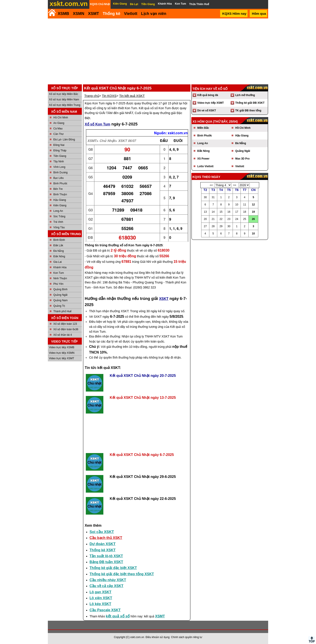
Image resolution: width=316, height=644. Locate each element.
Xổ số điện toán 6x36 (66, 329)
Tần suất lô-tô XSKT (106, 556)
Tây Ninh (59, 161)
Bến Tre (58, 189)
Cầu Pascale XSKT (105, 610)
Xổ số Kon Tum (98, 124)
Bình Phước (60, 183)
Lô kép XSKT (100, 604)
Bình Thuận (60, 194)
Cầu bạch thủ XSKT (106, 538)
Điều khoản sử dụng (158, 637)
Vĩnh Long (59, 167)
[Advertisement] (158, 51)
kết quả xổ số (118, 616)
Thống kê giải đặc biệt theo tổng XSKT (122, 574)
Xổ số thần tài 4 (63, 335)
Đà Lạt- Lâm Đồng (64, 140)
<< (211, 185)
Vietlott (240, 166)
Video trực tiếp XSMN (62, 353)
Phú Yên (58, 284)
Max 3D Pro (242, 159)
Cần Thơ (58, 134)
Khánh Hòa (60, 267)
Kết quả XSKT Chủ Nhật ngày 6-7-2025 (142, 455)
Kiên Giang (60, 205)
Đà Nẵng (59, 251)
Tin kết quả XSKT (132, 96)
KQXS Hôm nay (234, 14)
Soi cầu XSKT (102, 532)
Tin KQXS (109, 96)
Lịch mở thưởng (245, 95)
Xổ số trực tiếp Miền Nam (64, 100)
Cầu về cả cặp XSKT (106, 586)
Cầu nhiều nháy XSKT (108, 580)
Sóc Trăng (59, 216)
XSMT (93, 14)
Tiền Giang (60, 156)
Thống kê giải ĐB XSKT (250, 103)
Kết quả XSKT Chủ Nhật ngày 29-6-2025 (143, 477)
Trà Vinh (58, 222)
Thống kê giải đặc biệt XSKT (113, 568)
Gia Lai (57, 262)
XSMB (63, 14)
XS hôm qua (202, 122)
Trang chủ (92, 96)
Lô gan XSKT (101, 592)
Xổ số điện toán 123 (65, 324)
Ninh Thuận (60, 278)
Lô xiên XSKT (101, 598)
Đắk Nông (59, 256)
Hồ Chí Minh (61, 118)
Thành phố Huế (62, 311)
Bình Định (59, 240)
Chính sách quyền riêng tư (187, 637)
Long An (58, 211)
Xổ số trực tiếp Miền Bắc (64, 94)
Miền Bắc (203, 128)
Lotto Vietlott (205, 166)
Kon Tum (59, 273)
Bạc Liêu (58, 178)
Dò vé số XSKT (207, 111)
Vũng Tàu (59, 227)
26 (253, 219)
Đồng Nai (59, 145)
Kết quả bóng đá (208, 95)
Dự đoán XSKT (103, 544)
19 (253, 212)
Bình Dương (60, 172)
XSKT (164, 299)
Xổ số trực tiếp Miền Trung (65, 105)
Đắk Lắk (58, 245)
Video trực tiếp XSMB (62, 347)
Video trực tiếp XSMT (62, 358)
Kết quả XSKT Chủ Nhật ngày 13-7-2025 (143, 398)
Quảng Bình (60, 289)
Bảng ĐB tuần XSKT (106, 562)
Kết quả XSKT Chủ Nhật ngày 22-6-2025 (143, 499)
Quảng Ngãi (60, 295)
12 (253, 205)
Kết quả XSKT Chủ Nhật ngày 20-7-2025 (143, 376)
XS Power (203, 159)
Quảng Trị (59, 306)
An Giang (59, 123)
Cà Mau (58, 129)
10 (253, 234)
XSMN (79, 14)
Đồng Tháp (60, 151)
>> (235, 185)
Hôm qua (259, 14)
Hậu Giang (60, 200)
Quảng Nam (60, 300)
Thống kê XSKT (102, 550)
